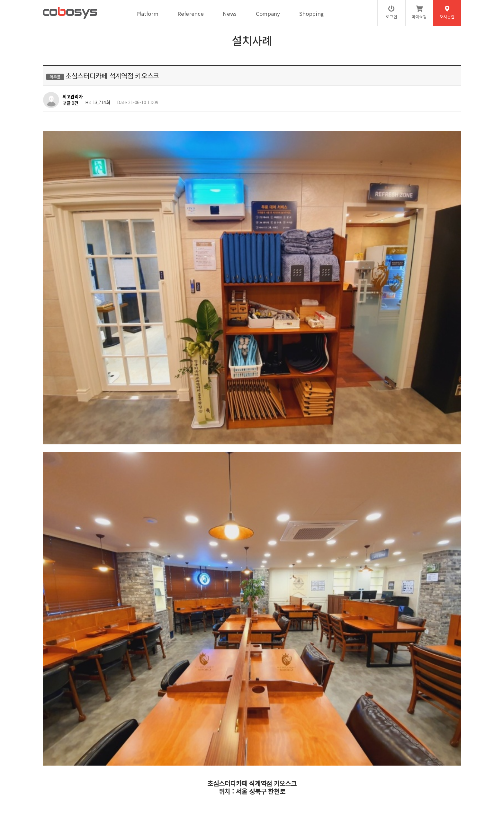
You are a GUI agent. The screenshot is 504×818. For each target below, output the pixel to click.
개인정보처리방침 (82, 770)
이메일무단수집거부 (157, 770)
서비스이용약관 (118, 770)
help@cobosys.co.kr (153, 791)
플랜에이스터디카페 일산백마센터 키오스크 (111, 602)
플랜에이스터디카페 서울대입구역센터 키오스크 (115, 586)
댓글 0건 (70, 103)
